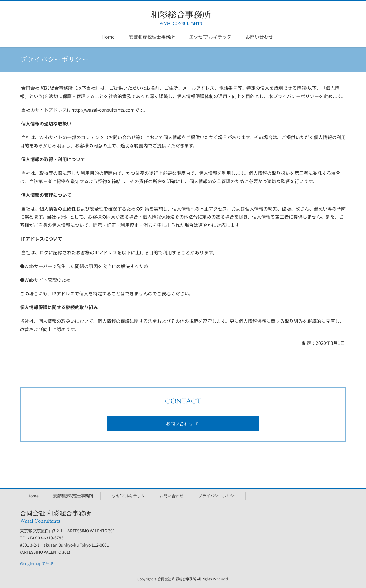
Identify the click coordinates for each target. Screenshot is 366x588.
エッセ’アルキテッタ (126, 496)
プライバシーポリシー (218, 496)
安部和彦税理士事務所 (73, 496)
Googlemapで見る (37, 563)
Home (33, 496)
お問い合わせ (183, 424)
